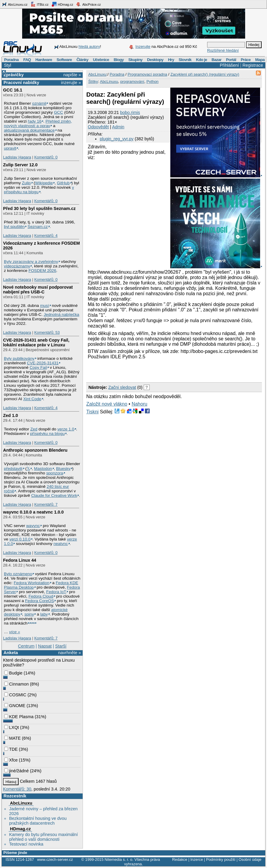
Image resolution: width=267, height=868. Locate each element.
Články (82, 60)
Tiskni (92, 412)
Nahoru (139, 404)
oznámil (39, 103)
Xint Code (32, 399)
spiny (29, 614)
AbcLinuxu (21, 803)
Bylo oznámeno (18, 574)
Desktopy (155, 60)
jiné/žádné (16, 771)
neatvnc (61, 544)
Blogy (119, 60)
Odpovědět (98, 127)
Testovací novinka (26, 844)
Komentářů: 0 (46, 157)
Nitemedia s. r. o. (119, 859)
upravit (10, 148)
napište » (72, 75)
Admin (118, 127)
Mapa (260, 60)
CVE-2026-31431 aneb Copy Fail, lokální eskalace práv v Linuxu (36, 342)
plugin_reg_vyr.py (117, 139)
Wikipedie (44, 183)
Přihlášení (229, 65)
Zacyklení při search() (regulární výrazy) (205, 74)
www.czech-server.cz (55, 859)
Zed (34, 429)
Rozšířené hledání (223, 50)
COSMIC (15, 695)
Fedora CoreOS (40, 601)
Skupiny (135, 60)
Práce (246, 60)
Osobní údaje (250, 859)
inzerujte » (71, 83)
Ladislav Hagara (17, 157)
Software (64, 60)
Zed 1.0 (10, 415)
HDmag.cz (62, 4)
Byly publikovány (19, 358)
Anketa (11, 653)
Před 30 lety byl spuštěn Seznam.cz (39, 208)
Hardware (44, 60)
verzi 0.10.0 (20, 539)
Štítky (93, 82)
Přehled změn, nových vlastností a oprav (38, 124)
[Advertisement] (156, 370)
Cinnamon (16, 684)
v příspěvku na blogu (39, 190)
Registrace (253, 65)
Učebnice (101, 60)
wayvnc (33, 526)
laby (44, 614)
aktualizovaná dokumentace (29, 130)
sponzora (54, 473)
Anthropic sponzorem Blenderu (35, 450)
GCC (58, 112)
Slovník (185, 60)
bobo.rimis (130, 112)
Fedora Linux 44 (19, 560)
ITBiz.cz (40, 4)
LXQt (12, 727)
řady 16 (35, 121)
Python (152, 82)
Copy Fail (38, 367)
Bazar (217, 60)
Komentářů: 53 (47, 332)
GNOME (15, 706)
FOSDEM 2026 (42, 271)
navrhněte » (69, 653)
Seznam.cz (38, 227)
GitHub (63, 183)
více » (15, 632)
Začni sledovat (122, 387)
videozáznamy (17, 266)
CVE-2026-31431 (43, 363)
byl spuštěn (14, 227)
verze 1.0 (66, 429)
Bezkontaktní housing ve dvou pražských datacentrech (38, 821)
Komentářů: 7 (46, 504)
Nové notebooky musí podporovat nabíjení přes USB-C (38, 290)
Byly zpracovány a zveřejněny (31, 262)
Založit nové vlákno (107, 404)
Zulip (26, 183)
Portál (231, 60)
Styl (7, 65)
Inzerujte (143, 47)
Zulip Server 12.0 (20, 165)
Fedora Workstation (32, 583)
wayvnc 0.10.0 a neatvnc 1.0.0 (33, 512)
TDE (11, 749)
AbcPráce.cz (88, 4)
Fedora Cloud (41, 596)
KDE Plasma (19, 717)
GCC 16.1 (13, 90)
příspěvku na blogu (47, 434)
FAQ (27, 60)
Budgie (13, 673)
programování (132, 82)
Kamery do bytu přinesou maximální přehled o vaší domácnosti (43, 837)
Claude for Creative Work (54, 495)
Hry (171, 60)
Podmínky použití (221, 859)
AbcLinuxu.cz (15, 4)
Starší (61, 646)
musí (45, 306)
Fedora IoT (56, 592)
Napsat (45, 646)
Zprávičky (14, 75)
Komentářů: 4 (46, 236)
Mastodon (43, 469)
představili (13, 469)
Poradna (12, 60)
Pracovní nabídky (21, 83)
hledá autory (89, 47)
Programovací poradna (147, 74)
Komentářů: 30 (17, 789)
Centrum (26, 646)
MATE (12, 738)
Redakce (180, 859)
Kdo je (202, 60)
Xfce (11, 760)
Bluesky (63, 469)
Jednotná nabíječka (62, 315)
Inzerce (197, 859)
